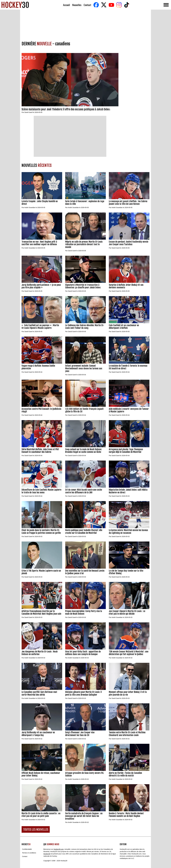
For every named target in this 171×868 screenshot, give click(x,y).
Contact (87, 5)
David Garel (28, 112)
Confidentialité (27, 849)
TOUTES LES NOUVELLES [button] (36, 829)
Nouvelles (77, 5)
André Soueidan (30, 207)
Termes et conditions (29, 853)
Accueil (66, 5)
